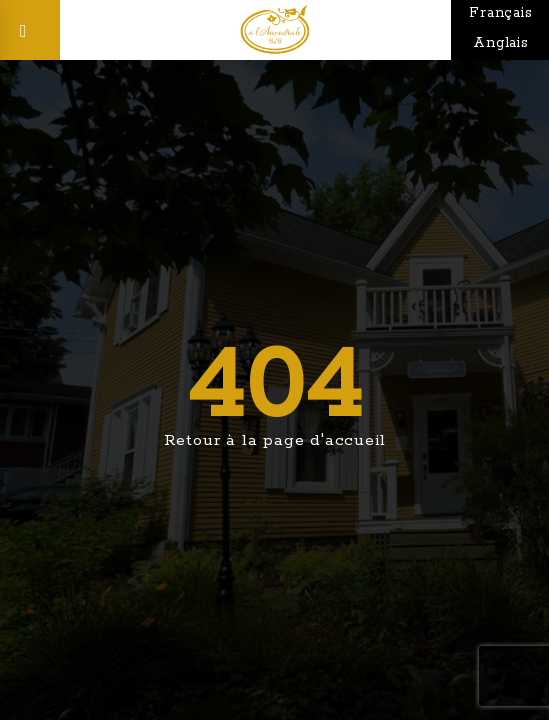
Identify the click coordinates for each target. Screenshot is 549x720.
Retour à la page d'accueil (275, 440)
